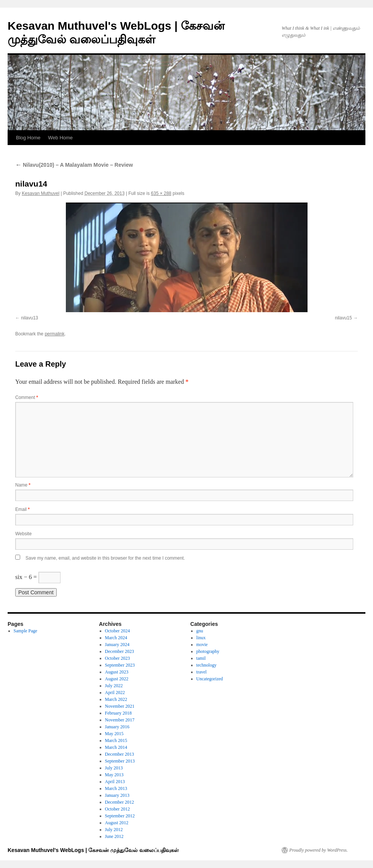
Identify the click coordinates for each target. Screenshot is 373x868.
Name (23, 485)
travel (202, 672)
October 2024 (118, 631)
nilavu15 (344, 318)
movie (202, 645)
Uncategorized (210, 679)
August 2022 (117, 679)
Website (23, 534)
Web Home (60, 138)
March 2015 (116, 740)
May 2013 (114, 775)
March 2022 (116, 699)
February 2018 (118, 713)
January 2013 (117, 795)
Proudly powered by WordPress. (319, 850)
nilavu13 (29, 318)
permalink (54, 334)
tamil (201, 658)
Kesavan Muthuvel (41, 193)
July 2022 (114, 686)
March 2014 (116, 747)
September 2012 (120, 816)
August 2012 (117, 823)
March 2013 (116, 788)
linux (201, 638)
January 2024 (117, 645)
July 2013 (114, 768)
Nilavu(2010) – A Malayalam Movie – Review (74, 165)
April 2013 (115, 782)
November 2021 (120, 706)
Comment (27, 397)
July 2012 (114, 830)
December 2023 (120, 651)
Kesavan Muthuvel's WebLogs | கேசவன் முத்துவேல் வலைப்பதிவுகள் (93, 850)
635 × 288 (161, 193)
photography (208, 651)
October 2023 (118, 658)
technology (206, 665)
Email (22, 509)
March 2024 (116, 638)
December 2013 (120, 754)
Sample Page (26, 631)
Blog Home (28, 138)
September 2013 (120, 761)
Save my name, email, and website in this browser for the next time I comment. (105, 558)
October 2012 (118, 809)
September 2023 (120, 665)
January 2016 (117, 727)
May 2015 (114, 734)
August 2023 (117, 672)
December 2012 (120, 802)
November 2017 (120, 720)
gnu (200, 631)
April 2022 (115, 692)
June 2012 (114, 836)
